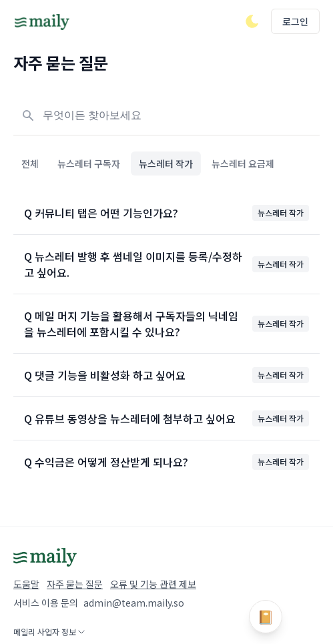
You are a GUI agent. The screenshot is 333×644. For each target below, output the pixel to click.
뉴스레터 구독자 (89, 164)
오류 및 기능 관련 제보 (153, 584)
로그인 (295, 21)
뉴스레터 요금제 (243, 164)
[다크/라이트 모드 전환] (252, 21)
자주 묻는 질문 (75, 584)
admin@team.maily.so (134, 603)
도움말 (26, 584)
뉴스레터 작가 (166, 164)
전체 (30, 164)
